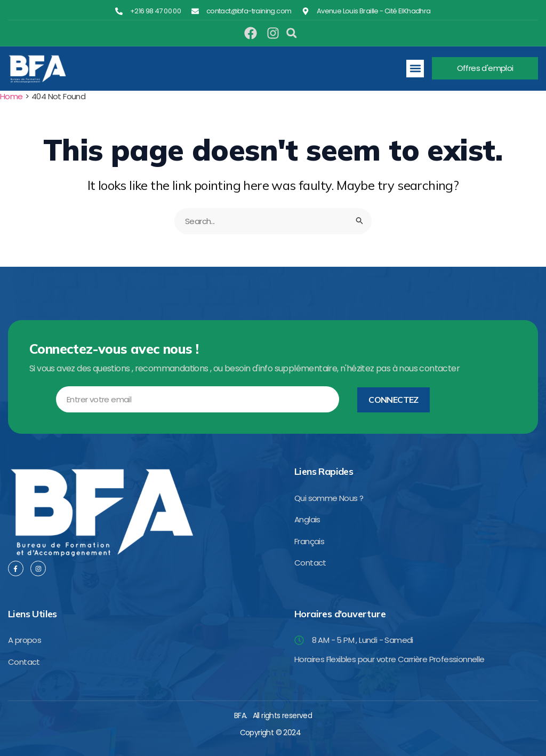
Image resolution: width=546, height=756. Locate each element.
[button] (292, 33)
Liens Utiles (33, 614)
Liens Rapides (324, 471)
